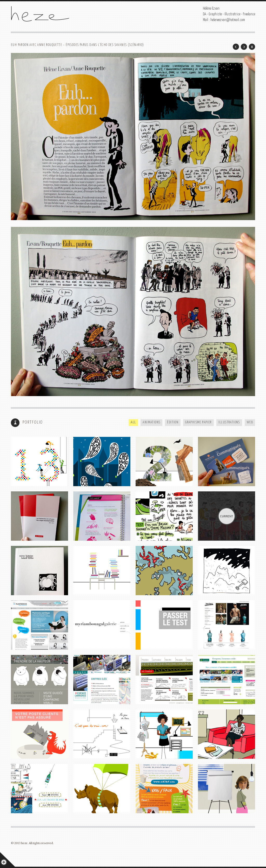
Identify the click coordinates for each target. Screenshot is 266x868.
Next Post (244, 47)
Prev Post (236, 47)
